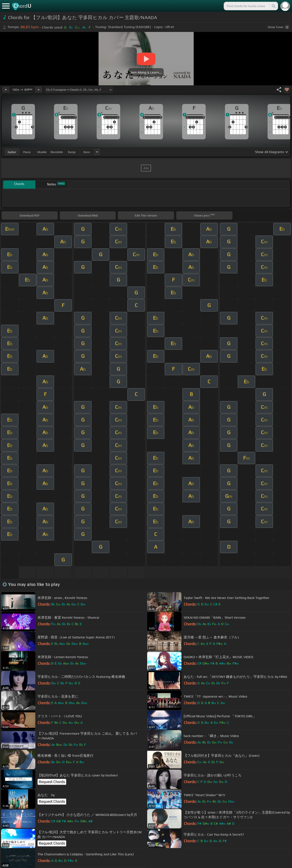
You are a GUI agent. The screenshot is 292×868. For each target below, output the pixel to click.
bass (87, 152)
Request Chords (52, 782)
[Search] (273, 6)
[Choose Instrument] (97, 152)
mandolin (57, 152)
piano (27, 152)
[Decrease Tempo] (6, 90)
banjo (72, 152)
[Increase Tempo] (39, 90)
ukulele (42, 152)
